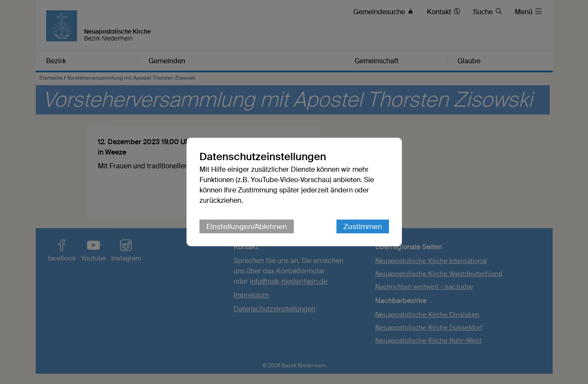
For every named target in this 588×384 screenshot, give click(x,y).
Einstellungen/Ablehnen (247, 226)
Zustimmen (363, 226)
